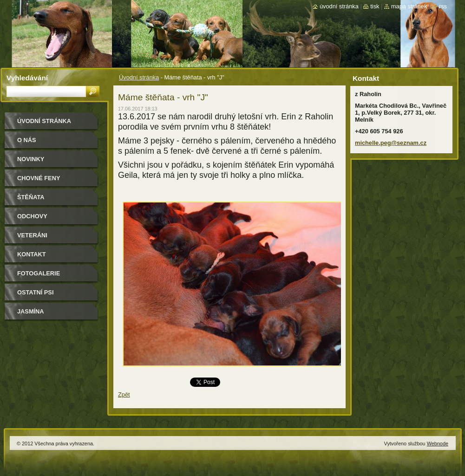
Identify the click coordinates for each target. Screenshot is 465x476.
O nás (27, 140)
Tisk (375, 6)
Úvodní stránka (139, 77)
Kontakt (32, 254)
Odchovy (32, 216)
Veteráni (32, 235)
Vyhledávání (27, 78)
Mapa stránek (409, 6)
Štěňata (31, 197)
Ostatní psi (35, 292)
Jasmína (31, 311)
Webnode (438, 443)
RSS (443, 6)
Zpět (124, 394)
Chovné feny (39, 178)
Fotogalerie (39, 273)
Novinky (31, 159)
